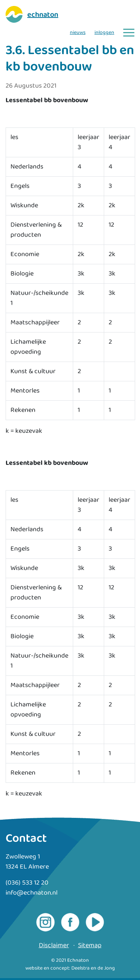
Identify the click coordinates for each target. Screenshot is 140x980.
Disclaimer (54, 946)
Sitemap (90, 946)
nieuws (78, 33)
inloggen (104, 33)
